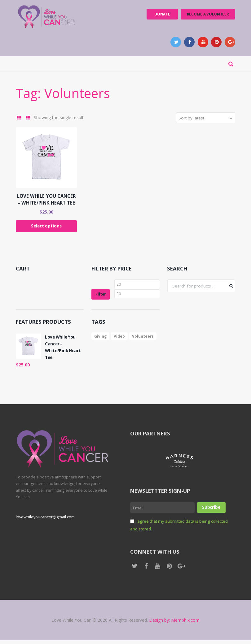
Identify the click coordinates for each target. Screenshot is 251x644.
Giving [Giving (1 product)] (101, 339)
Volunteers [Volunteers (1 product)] (143, 339)
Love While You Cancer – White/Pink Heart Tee (46, 201)
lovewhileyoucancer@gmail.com (45, 521)
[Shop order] (208, 119)
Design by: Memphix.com (174, 624)
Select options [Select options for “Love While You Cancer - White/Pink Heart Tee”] (46, 228)
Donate (161, 14)
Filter (101, 297)
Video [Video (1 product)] (120, 339)
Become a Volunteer (207, 14)
